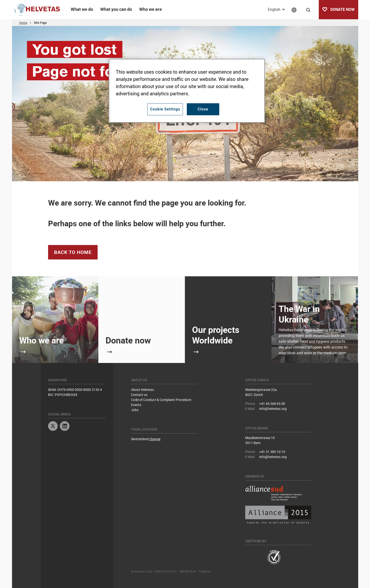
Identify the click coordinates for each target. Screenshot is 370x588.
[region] (187, 91)
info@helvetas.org (273, 409)
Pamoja (205, 571)
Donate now (128, 340)
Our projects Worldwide (216, 335)
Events (136, 405)
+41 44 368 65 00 (272, 404)
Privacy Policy (166, 571)
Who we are (151, 9)
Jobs (135, 410)
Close (203, 109)
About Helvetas (142, 390)
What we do (82, 9)
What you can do (116, 9)
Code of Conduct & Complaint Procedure (161, 400)
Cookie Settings (165, 109)
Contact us (139, 395)
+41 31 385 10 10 (272, 452)
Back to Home (73, 252)
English (275, 9)
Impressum (188, 571)
